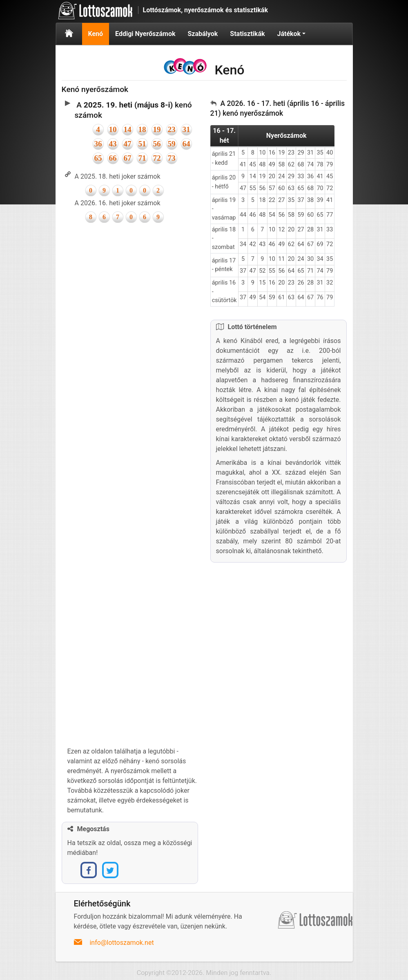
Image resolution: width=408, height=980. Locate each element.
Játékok (289, 34)
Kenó (96, 34)
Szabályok (203, 34)
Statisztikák (247, 34)
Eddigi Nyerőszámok (145, 34)
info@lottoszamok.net (122, 943)
